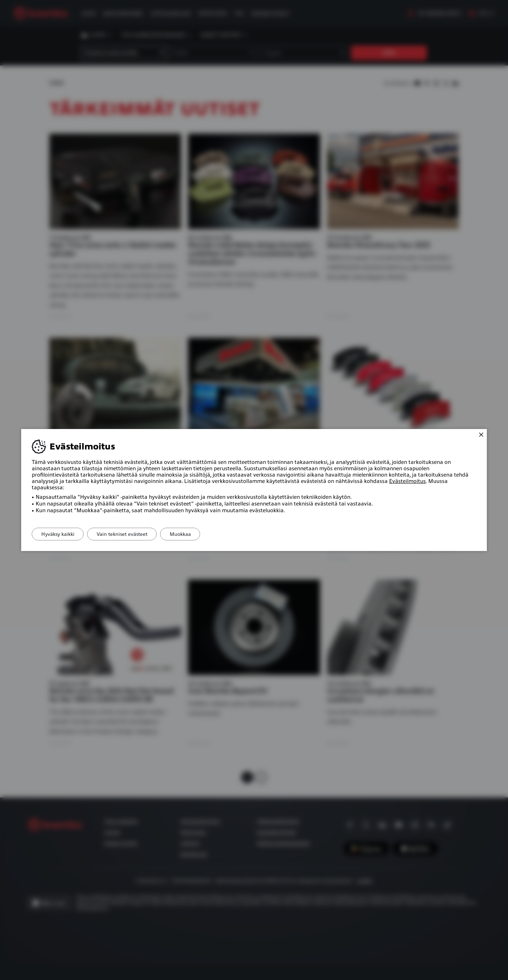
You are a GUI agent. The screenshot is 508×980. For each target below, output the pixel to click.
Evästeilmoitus (407, 481)
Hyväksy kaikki (59, 534)
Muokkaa (188, 534)
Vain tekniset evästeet (127, 534)
